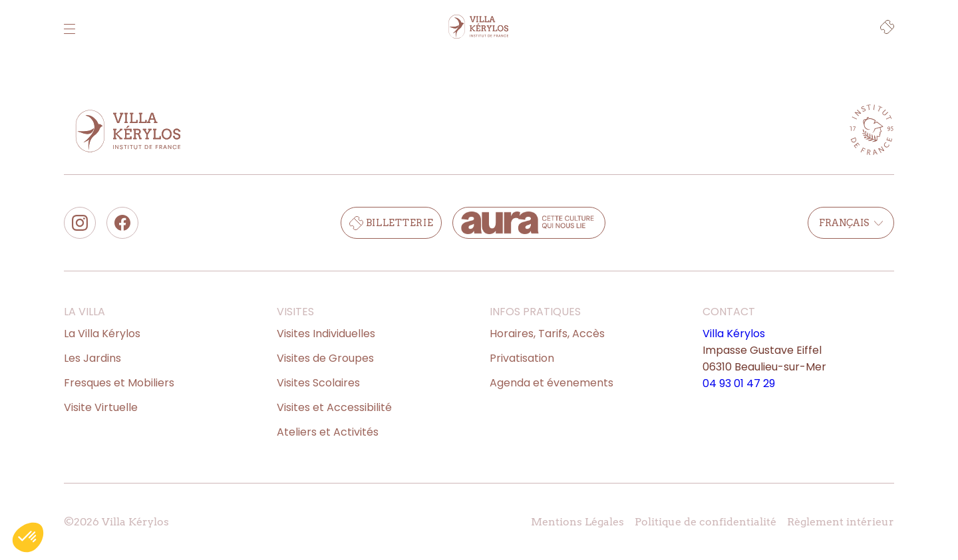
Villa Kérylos (734, 334)
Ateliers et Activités (328, 432)
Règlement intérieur (841, 522)
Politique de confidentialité (706, 522)
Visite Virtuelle (101, 407)
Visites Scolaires (318, 383)
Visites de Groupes (325, 358)
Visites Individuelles (326, 334)
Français (851, 223)
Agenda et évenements (552, 383)
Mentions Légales (577, 522)
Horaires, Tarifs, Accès (547, 334)
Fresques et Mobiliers (119, 383)
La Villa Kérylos (102, 334)
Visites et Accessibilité (334, 407)
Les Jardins (92, 358)
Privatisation (522, 358)
